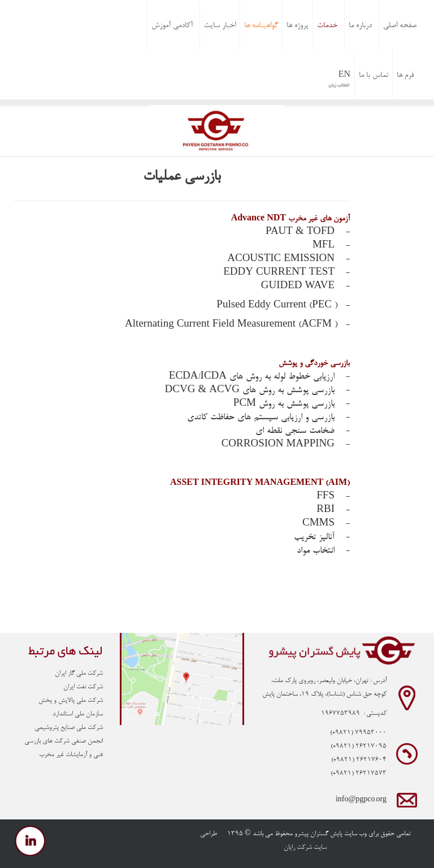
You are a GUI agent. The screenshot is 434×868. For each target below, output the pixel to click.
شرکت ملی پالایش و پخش (71, 701)
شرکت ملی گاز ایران (79, 674)
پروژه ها (298, 26)
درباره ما (360, 26)
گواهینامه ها (261, 26)
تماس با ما (374, 76)
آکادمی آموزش (172, 26)
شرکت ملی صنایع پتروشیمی (69, 728)
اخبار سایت (220, 26)
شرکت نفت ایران (83, 687)
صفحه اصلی (400, 26)
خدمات (327, 26)
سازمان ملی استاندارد (78, 714)
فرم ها (405, 76)
